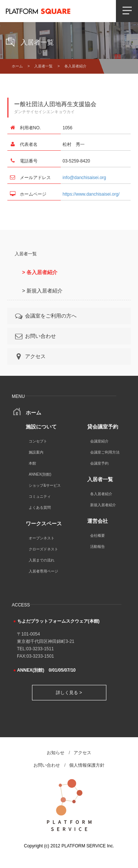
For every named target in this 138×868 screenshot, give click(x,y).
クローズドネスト (43, 549)
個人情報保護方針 (87, 765)
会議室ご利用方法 (105, 452)
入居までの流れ (42, 560)
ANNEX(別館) (40, 474)
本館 (32, 463)
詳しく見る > (69, 693)
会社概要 (98, 535)
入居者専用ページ (43, 571)
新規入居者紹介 (103, 505)
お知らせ (56, 753)
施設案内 (36, 452)
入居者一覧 (43, 66)
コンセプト (38, 441)
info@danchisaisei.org (84, 178)
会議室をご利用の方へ (45, 316)
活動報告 (98, 547)
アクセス (30, 356)
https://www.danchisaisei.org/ (91, 194)
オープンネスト (42, 538)
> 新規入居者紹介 (42, 291)
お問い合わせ (35, 336)
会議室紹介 (99, 441)
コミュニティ (40, 496)
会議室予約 (99, 463)
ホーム (17, 66)
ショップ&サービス (45, 485)
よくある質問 (40, 507)
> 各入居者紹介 (40, 272)
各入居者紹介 (101, 494)
